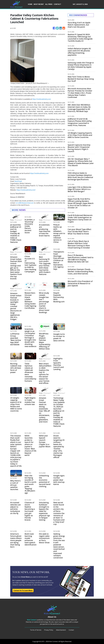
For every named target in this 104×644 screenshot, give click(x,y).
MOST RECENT (39, 4)
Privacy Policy (49, 630)
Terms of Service (36, 630)
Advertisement (61, 630)
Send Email (18, 181)
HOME (30, 4)
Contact (71, 630)
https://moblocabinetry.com (41, 99)
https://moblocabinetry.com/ (26, 190)
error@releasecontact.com (25, 203)
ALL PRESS (49, 4)
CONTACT (57, 4)
